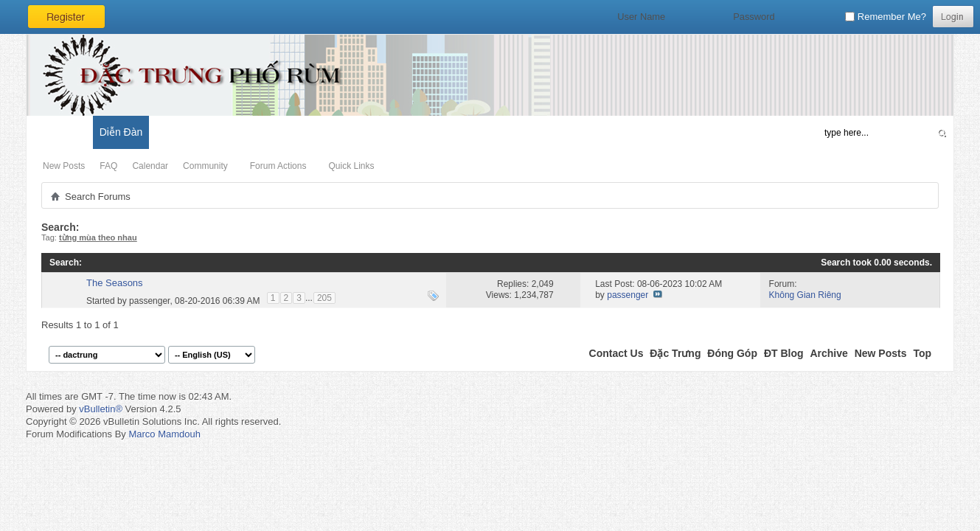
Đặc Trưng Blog (192, 132)
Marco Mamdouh (164, 434)
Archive (828, 353)
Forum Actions (278, 166)
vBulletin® (101, 409)
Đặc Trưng (675, 353)
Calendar (150, 166)
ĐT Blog (784, 353)
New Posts (64, 166)
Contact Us (616, 353)
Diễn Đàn (121, 132)
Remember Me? (886, 17)
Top (922, 353)
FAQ (108, 166)
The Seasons (115, 283)
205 (324, 298)
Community (205, 166)
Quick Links (351, 166)
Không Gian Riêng (805, 295)
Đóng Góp (732, 353)
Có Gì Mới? (59, 132)
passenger (149, 300)
